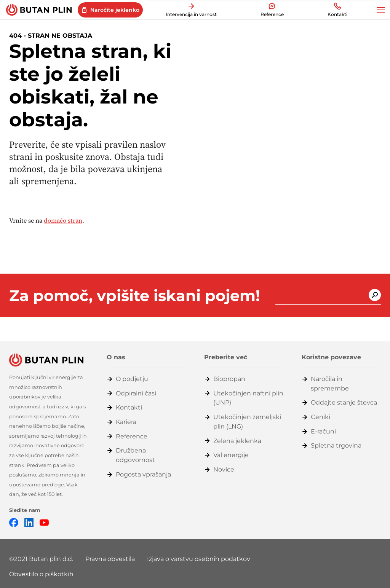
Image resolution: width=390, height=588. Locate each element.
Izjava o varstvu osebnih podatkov (199, 559)
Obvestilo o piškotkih (41, 574)
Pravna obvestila (110, 559)
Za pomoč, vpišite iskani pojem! (135, 296)
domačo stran (63, 220)
